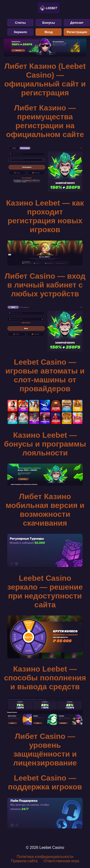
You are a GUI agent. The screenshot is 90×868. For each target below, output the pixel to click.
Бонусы (49, 23)
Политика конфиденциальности (45, 857)
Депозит (77, 23)
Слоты (21, 23)
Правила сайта (24, 861)
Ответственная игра (61, 861)
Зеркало (20, 32)
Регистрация (77, 32)
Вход (49, 32)
